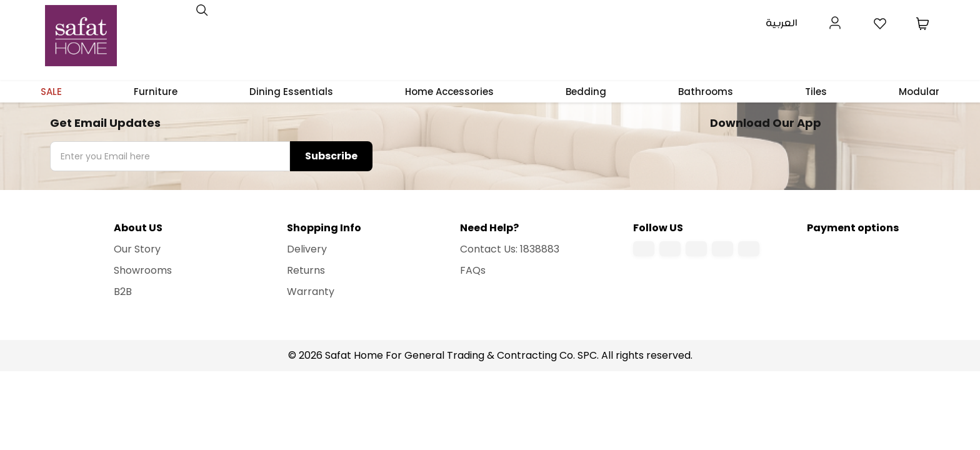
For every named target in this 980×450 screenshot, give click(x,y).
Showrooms (143, 270)
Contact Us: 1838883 (510, 249)
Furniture (156, 92)
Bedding (586, 92)
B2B (123, 292)
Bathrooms (706, 92)
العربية (782, 23)
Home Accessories (449, 92)
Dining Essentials (291, 92)
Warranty (311, 292)
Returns (306, 270)
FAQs (473, 270)
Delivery (307, 249)
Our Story (137, 249)
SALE (51, 92)
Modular (919, 92)
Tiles (816, 92)
